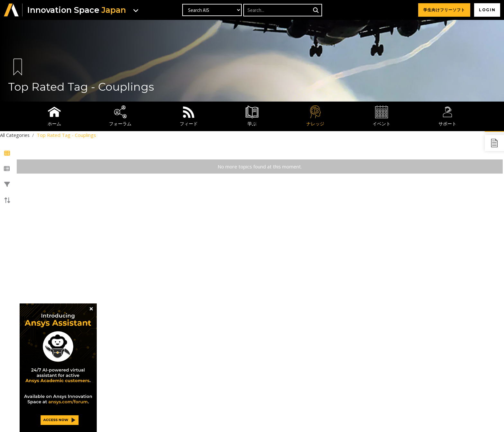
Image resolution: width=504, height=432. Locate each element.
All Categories (15, 135)
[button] (11, 10)
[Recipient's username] (282, 10)
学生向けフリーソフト (443, 10)
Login (486, 10)
